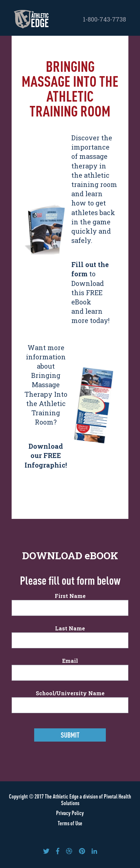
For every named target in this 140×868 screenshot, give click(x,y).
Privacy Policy (70, 813)
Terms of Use (70, 823)
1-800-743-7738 (105, 19)
